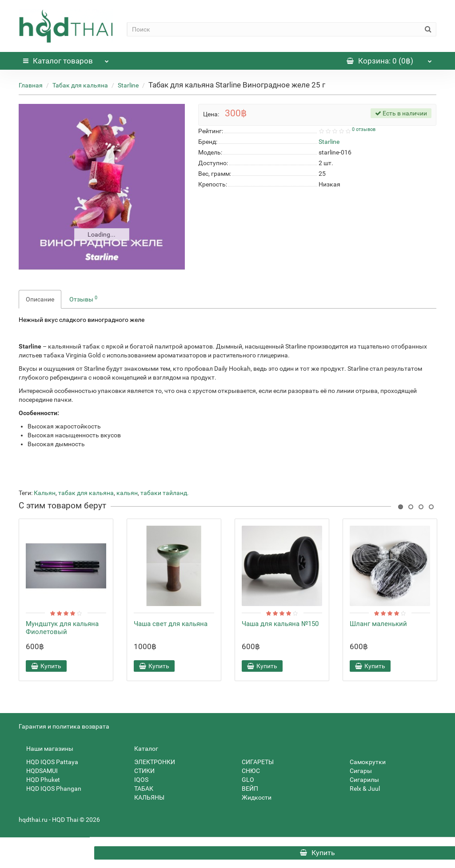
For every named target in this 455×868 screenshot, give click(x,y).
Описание (40, 299)
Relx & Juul (361, 789)
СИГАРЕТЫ (254, 762)
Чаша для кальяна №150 (280, 624)
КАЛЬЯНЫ (146, 797)
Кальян (45, 493)
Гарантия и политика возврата (64, 726)
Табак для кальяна (80, 85)
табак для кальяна (86, 493)
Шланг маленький (378, 624)
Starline (128, 85)
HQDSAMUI (38, 771)
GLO (244, 780)
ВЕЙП (246, 789)
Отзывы (83, 299)
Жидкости (253, 797)
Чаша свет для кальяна (171, 624)
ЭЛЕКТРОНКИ (151, 762)
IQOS (138, 780)
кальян (127, 493)
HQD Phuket (39, 780)
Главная (31, 85)
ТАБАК (140, 789)
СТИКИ (141, 771)
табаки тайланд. (165, 493)
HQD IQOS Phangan (50, 789)
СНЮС (247, 771)
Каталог (66, 59)
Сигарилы (361, 780)
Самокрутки (364, 762)
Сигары (357, 771)
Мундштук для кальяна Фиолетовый (62, 628)
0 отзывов (364, 129)
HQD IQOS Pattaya (48, 762)
